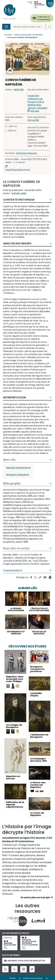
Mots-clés (9, 460)
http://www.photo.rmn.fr (18, 170)
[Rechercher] (29, 27)
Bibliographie (12, 483)
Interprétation (15, 397)
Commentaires (13, 570)
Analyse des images (17, 243)
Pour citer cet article (16, 548)
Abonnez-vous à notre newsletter (24, 961)
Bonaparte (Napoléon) (18, 475)
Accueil (8, 35)
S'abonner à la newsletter (44, 18)
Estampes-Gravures (27, 153)
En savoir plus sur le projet (35, 897)
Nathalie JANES (19, 193)
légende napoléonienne (18, 468)
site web (35, 111)
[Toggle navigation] (6, 27)
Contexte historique (19, 200)
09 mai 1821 (33, 120)
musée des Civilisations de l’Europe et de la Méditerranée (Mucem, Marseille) (37, 102)
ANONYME (19, 90)
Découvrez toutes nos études (29, 35)
